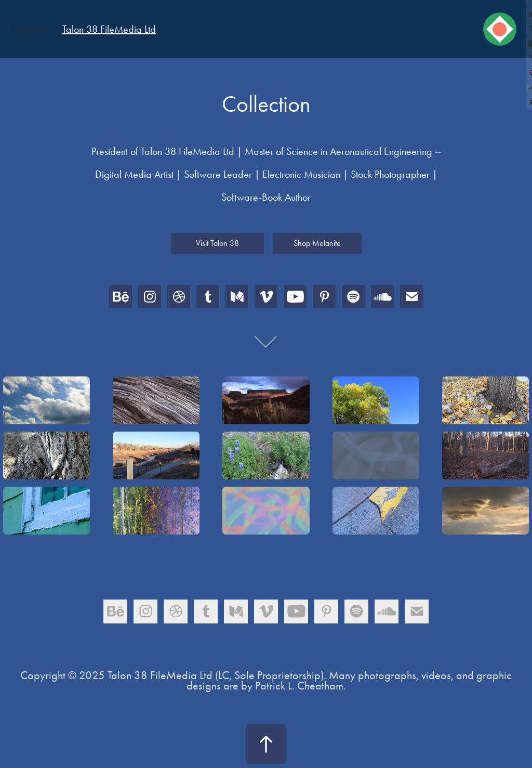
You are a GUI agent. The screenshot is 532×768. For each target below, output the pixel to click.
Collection (29, 29)
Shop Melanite (317, 243)
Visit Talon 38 (217, 243)
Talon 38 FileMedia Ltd (109, 29)
